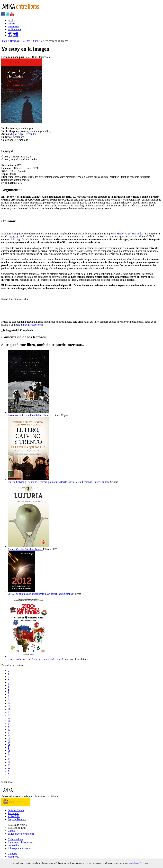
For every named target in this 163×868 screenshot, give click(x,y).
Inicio (4, 41)
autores (12, 24)
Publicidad (13, 813)
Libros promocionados (20, 848)
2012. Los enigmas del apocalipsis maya (29, 594)
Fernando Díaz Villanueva (96, 482)
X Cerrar (147, 863)
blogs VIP (13, 35)
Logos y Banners (17, 819)
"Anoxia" (14, 236)
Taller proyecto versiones (21, 834)
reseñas (12, 21)
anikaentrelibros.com (32, 325)
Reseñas (14, 41)
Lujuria (12, 549)
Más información (135, 863)
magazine (13, 32)
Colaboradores (15, 839)
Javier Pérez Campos (62, 594)
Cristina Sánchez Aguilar (30, 549)
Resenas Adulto (30, 41)
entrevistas (13, 26)
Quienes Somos (16, 810)
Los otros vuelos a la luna (21, 415)
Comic (11, 831)
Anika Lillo (14, 816)
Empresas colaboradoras (21, 842)
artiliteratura (14, 29)
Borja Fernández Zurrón (52, 660)
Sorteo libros (15, 845)
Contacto (13, 854)
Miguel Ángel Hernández (23, 134)
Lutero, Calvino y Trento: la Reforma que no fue (33, 482)
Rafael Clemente (44, 415)
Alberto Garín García (71, 482)
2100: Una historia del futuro (23, 660)
